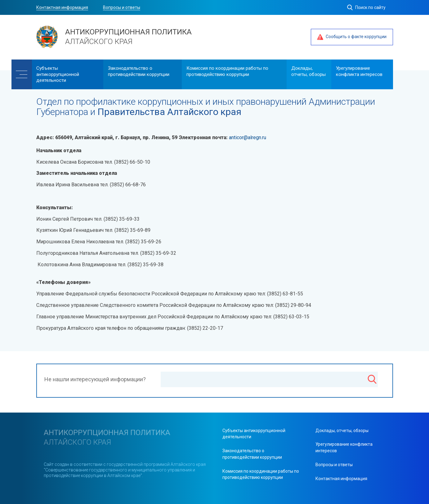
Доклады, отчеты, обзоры (308, 71)
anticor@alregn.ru (248, 137)
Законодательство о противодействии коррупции (139, 71)
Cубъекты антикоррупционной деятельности (58, 74)
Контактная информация (62, 7)
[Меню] (22, 74)
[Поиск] (372, 380)
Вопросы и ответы (122, 7)
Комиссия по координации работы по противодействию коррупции (227, 71)
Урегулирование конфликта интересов (359, 71)
